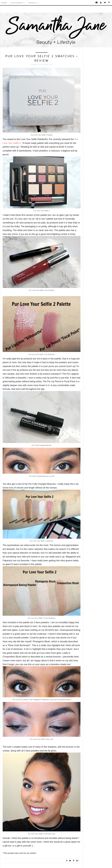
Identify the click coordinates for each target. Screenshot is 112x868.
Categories (18, 3)
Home (4, 3)
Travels (34, 3)
